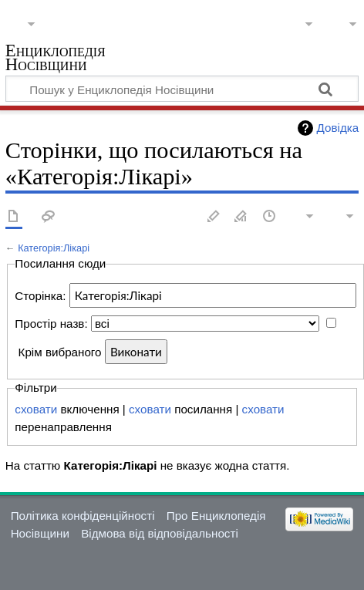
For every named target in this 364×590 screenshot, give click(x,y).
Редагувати (214, 217)
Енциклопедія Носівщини (56, 59)
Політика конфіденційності (83, 516)
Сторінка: (40, 296)
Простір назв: (51, 324)
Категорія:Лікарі (54, 248)
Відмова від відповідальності (160, 533)
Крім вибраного (60, 352)
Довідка (338, 128)
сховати (36, 409)
